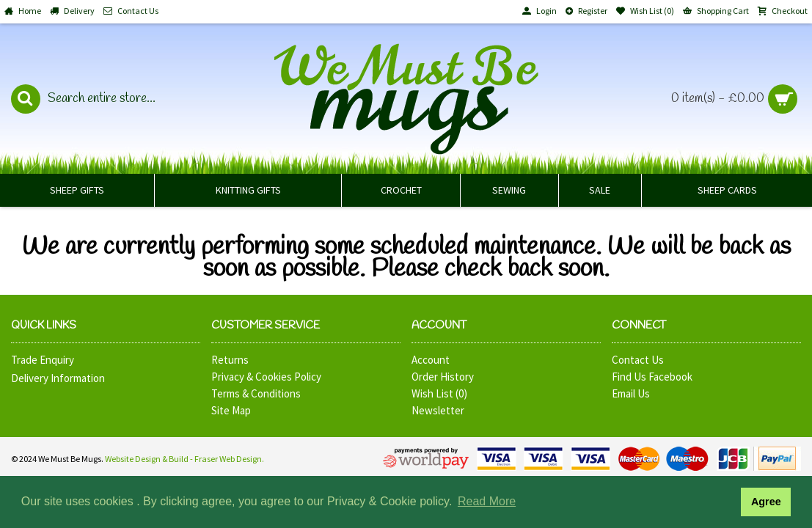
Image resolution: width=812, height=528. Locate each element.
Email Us (631, 393)
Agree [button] (766, 502)
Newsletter (438, 410)
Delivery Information (58, 378)
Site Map (231, 410)
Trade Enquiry (43, 360)
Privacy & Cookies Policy (266, 377)
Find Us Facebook (652, 377)
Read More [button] (487, 501)
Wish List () (439, 393)
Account (431, 360)
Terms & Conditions (256, 393)
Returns (230, 360)
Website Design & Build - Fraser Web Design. (184, 459)
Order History (443, 377)
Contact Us (638, 360)
